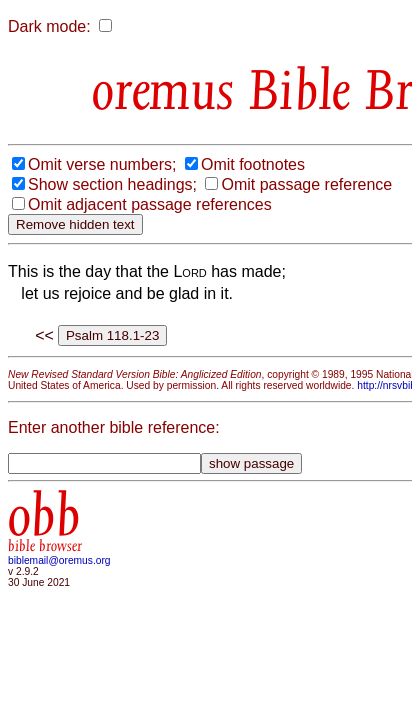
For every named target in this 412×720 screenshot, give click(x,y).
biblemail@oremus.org (59, 667)
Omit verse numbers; (102, 229)
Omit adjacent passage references (150, 289)
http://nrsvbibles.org (146, 492)
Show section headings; (112, 249)
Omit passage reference (113, 269)
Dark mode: (49, 26)
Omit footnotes (253, 229)
